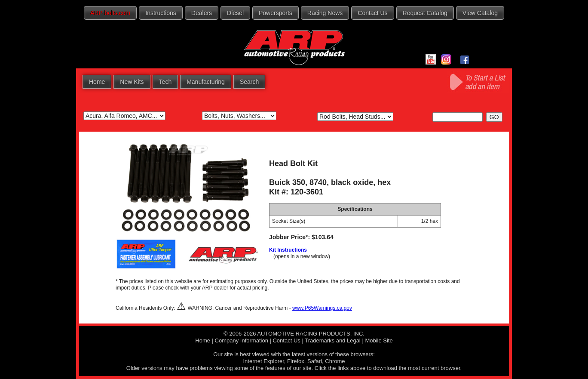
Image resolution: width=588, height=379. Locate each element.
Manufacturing (206, 82)
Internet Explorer (263, 361)
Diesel (235, 13)
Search (249, 82)
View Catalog (480, 13)
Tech (165, 82)
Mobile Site (379, 340)
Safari (315, 361)
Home (97, 82)
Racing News (325, 13)
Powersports (276, 13)
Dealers (202, 13)
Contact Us (372, 13)
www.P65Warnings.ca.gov (322, 308)
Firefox (296, 361)
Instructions (161, 13)
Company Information (242, 340)
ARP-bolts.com (110, 13)
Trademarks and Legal (333, 340)
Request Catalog (425, 13)
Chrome (335, 361)
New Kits (132, 82)
